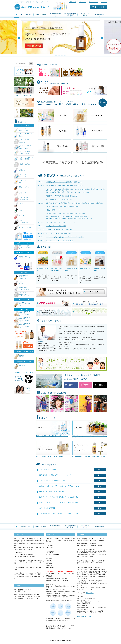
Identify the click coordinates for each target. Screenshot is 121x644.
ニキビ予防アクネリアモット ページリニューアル (60, 222)
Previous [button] (19, 38)
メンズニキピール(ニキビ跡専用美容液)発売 (59, 233)
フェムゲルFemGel (19, 205)
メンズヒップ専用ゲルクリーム (23, 222)
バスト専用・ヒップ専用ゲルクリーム (57, 270)
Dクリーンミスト (21, 216)
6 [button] (63, 55)
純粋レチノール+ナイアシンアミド (22, 283)
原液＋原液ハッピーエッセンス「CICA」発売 (59, 241)
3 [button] (58, 55)
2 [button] (57, 55)
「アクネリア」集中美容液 (21, 170)
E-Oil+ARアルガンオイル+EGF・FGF (23, 304)
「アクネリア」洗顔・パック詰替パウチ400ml (23, 147)
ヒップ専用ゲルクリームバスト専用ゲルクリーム (23, 199)
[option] (60, 37)
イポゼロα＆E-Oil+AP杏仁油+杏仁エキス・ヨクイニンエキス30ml (22, 314)
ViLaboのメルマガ (93, 2)
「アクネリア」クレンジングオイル (22, 130)
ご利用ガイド (72, 2)
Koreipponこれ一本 (19, 356)
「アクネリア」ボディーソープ (21, 182)
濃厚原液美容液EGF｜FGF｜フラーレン (23, 257)
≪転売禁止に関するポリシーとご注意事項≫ (59, 182)
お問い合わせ (82, 2)
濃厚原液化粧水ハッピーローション (22, 289)
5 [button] (61, 55)
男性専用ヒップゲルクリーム (99, 270)
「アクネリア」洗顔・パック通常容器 (23, 136)
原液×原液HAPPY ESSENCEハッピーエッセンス (22, 277)
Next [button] (102, 38)
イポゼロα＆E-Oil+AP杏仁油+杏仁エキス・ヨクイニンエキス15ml (22, 320)
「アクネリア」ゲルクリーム (21, 176)
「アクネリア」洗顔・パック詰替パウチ (23, 141)
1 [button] (55, 55)
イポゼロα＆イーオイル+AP (71, 270)
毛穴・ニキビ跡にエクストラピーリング (22, 187)
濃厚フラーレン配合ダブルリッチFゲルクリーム (23, 248)
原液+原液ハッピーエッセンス (43, 270)
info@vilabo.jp (90, 593)
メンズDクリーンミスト (23, 228)
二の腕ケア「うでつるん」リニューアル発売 (59, 230)
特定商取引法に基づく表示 (84, 616)
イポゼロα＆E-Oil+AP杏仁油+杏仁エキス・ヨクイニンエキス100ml (22, 326)
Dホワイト (19, 210)
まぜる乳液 (19, 366)
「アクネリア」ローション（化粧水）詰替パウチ (23, 164)
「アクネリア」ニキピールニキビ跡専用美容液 (23, 153)
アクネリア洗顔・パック (85, 270)
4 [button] (60, 55)
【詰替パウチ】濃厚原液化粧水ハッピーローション (22, 295)
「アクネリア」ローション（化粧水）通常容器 (23, 159)
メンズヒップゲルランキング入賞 (56, 226)
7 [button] (64, 55)
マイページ (104, 2)
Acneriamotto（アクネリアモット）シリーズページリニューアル (65, 237)
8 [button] (66, 55)
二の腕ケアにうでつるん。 (20, 193)
